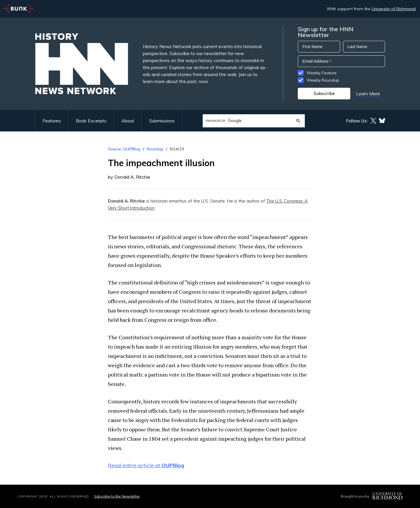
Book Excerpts (91, 121)
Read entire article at (146, 465)
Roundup (155, 149)
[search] (248, 121)
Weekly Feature (322, 73)
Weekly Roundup (323, 80)
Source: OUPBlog (124, 149)
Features (52, 121)
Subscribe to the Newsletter (117, 496)
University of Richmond (394, 9)
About (128, 121)
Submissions (162, 121)
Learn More (368, 94)
